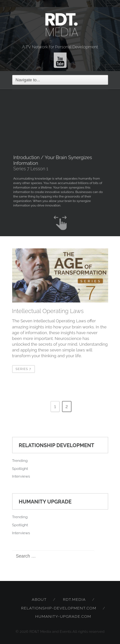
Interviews (21, 476)
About (39, 600)
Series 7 (24, 369)
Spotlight (20, 469)
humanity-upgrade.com (63, 616)
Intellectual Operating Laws (48, 311)
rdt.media (74, 600)
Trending (20, 461)
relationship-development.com (59, 608)
